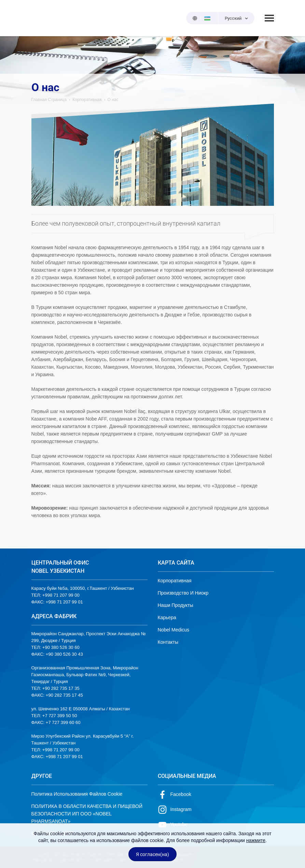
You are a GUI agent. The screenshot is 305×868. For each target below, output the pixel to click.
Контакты (168, 642)
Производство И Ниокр (183, 593)
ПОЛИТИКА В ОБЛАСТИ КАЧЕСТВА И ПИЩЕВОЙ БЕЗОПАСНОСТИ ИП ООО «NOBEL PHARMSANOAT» (87, 814)
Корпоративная (87, 100)
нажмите (256, 840)
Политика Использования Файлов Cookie (77, 794)
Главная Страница (49, 100)
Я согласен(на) (152, 854)
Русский (233, 18)
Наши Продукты (176, 605)
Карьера (167, 617)
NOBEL (41, 18)
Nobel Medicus (174, 630)
